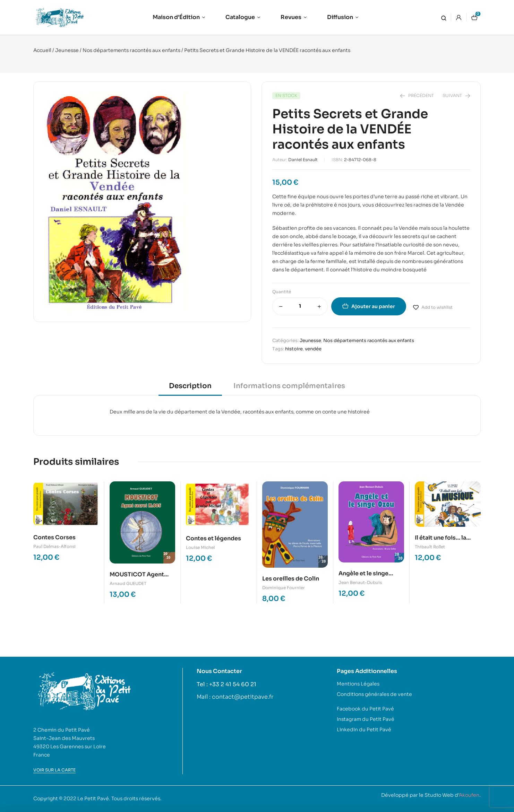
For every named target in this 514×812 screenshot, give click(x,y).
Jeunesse (67, 50)
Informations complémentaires (289, 386)
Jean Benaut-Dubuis (360, 582)
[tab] (190, 388)
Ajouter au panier (373, 306)
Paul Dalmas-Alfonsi (54, 546)
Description (190, 386)
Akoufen (469, 795)
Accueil (42, 50)
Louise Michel (200, 547)
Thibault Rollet (430, 547)
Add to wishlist (437, 307)
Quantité (282, 292)
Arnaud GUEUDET (128, 583)
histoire (294, 349)
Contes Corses (54, 537)
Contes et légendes (213, 538)
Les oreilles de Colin (291, 579)
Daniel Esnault (303, 160)
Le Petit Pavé (93, 798)
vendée (313, 349)
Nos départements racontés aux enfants (131, 50)
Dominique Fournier (284, 588)
